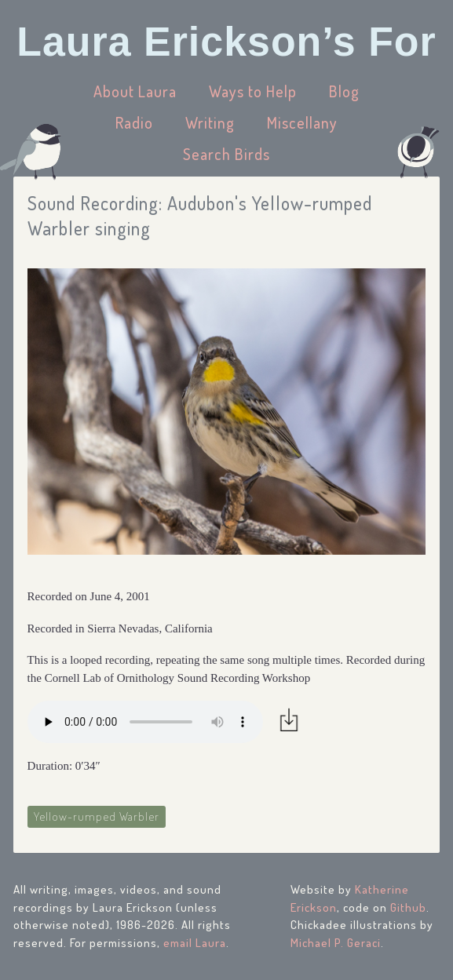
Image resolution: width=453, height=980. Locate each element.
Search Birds (226, 154)
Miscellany (302, 122)
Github (408, 907)
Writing (210, 122)
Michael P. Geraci (336, 943)
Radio (134, 122)
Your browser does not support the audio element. (145, 722)
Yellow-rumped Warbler (97, 816)
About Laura (135, 91)
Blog (344, 91)
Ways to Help (253, 91)
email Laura (195, 943)
